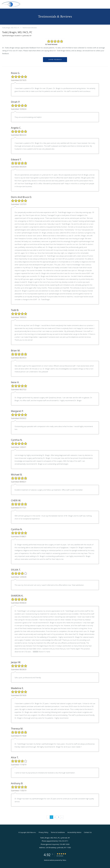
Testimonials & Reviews (30, 28)
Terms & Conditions (58, 832)
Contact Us (88, 832)
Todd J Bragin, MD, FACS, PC (11, 28)
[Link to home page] (11, 4)
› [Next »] (62, 817)
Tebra (64, 860)
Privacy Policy (43, 832)
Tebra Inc (33, 832)
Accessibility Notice (74, 832)
